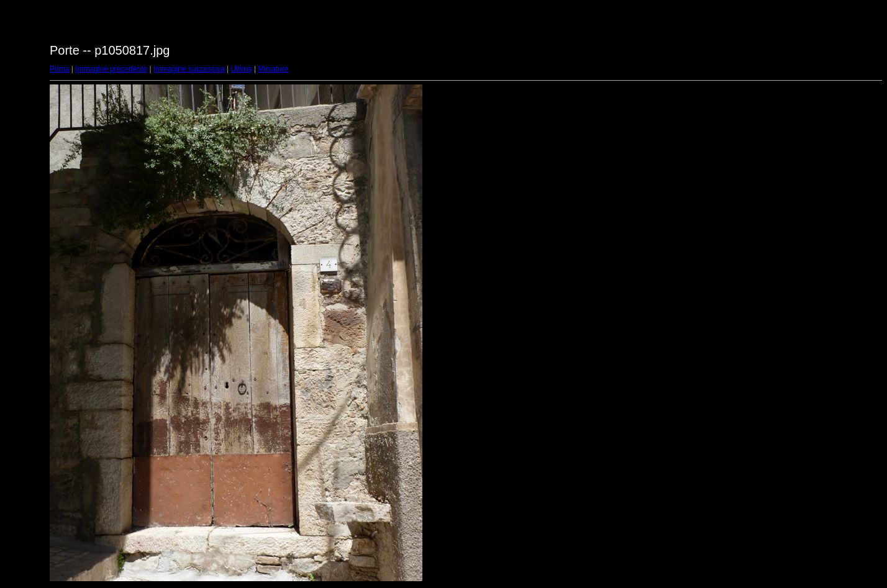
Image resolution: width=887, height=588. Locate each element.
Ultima (242, 69)
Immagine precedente (111, 69)
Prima (59, 69)
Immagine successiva (189, 69)
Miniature (273, 69)
